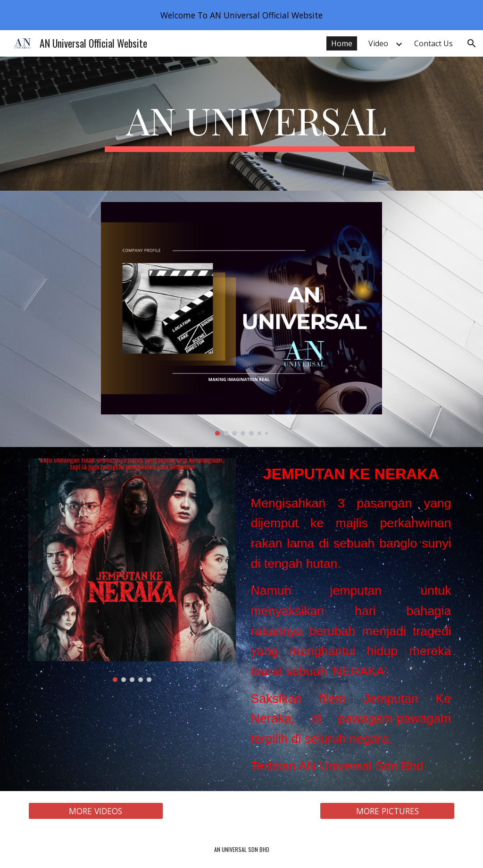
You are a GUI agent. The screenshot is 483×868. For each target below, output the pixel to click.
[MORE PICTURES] (387, 811)
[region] (241, 15)
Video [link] (378, 43)
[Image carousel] (241, 319)
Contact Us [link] (433, 43)
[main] (260, 124)
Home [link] (342, 43)
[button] (472, 43)
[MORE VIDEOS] (96, 811)
